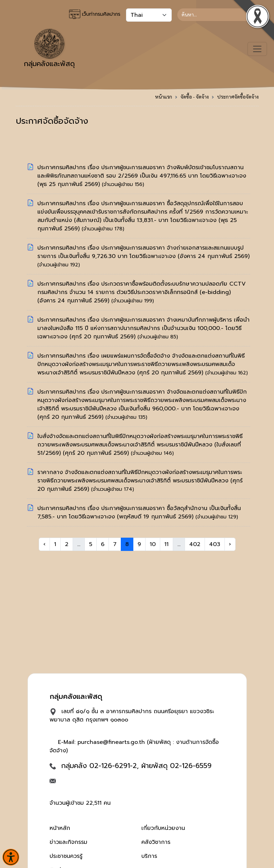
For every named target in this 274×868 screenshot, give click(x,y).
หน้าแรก (164, 96)
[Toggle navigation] (257, 49)
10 (153, 544)
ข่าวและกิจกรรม (68, 842)
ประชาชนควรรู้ (66, 856)
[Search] (218, 15)
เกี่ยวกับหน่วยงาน (163, 828)
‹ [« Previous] (44, 544)
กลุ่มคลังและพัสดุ (49, 49)
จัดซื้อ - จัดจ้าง (195, 96)
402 (195, 544)
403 (215, 544)
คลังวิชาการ (156, 842)
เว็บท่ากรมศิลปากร (95, 14)
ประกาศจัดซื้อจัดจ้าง (238, 96)
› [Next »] (230, 544)
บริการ (149, 856)
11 (166, 544)
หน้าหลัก (60, 828)
